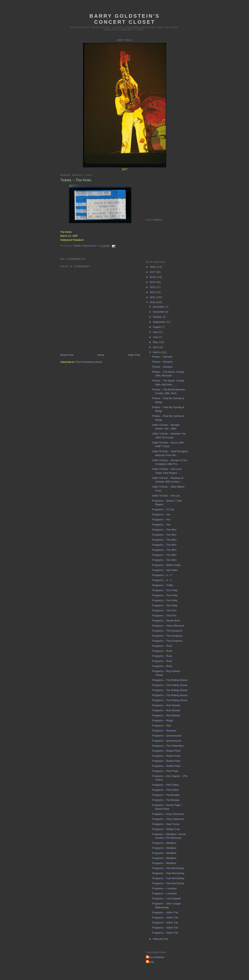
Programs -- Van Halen (165, 570)
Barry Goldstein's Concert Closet (125, 19)
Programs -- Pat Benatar (166, 795)
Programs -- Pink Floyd (165, 771)
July (156, 332)
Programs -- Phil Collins (165, 785)
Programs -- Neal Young (166, 824)
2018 (153, 267)
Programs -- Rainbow (164, 731)
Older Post (134, 355)
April (156, 347)
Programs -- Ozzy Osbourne (168, 814)
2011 (153, 297)
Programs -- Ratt (161, 726)
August (157, 327)
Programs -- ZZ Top (163, 509)
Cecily (150, 962)
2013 (153, 287)
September (159, 322)
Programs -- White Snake (166, 565)
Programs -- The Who (164, 530)
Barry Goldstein (156, 957)
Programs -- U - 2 (162, 575)
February (158, 939)
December (159, 307)
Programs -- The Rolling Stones (170, 680)
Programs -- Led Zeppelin (166, 898)
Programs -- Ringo (162, 720)
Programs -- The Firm (164, 610)
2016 (153, 277)
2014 (153, 282)
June (156, 337)
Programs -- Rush (162, 646)
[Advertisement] (165, 190)
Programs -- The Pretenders (168, 746)
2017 (153, 272)
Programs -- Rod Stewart (166, 705)
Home (101, 355)
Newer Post (67, 355)
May (156, 342)
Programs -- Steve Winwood (168, 626)
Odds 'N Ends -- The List (166, 496)
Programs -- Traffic (163, 585)
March (157, 352)
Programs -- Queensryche (167, 736)
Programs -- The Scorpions (167, 631)
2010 (153, 302)
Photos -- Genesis (162, 357)
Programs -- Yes (161, 514)
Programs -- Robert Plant (166, 751)
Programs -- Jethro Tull (165, 912)
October (158, 317)
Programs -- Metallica (164, 843)
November (159, 312)
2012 (153, 292)
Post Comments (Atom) (89, 362)
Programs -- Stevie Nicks (166, 621)
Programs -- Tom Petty (165, 590)
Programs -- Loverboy (164, 888)
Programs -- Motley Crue (166, 829)
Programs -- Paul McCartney (168, 868)
